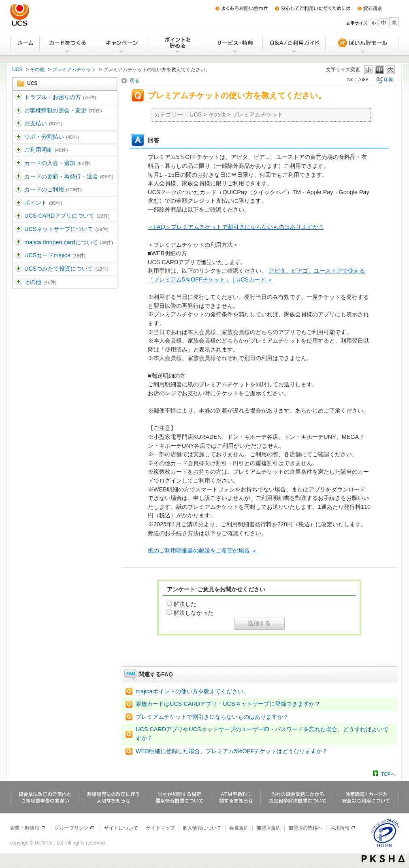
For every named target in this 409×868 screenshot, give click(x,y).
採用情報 (343, 828)
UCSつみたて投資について (66, 269)
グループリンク (75, 828)
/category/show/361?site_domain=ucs (19, 124)
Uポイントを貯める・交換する (178, 43)
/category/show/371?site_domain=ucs (19, 282)
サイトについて (121, 828)
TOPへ (388, 774)
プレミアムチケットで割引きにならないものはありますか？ (212, 717)
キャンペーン (122, 43)
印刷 (389, 80)
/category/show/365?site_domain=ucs (19, 177)
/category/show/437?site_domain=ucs (19, 269)
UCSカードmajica (55, 255)
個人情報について (202, 828)
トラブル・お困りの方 (60, 97)
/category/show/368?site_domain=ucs (19, 216)
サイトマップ (160, 828)
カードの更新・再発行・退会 (69, 176)
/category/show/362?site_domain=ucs (19, 137)
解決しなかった (194, 613)
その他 (37, 70)
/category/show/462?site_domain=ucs (19, 256)
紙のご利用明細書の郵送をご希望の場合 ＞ (202, 550)
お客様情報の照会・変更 (63, 110)
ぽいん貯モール (362, 43)
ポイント (43, 203)
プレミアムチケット (74, 70)
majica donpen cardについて (69, 242)
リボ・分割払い (52, 137)
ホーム (25, 43)
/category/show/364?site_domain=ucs (19, 163)
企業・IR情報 (28, 828)
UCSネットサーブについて (66, 229)
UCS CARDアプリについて (67, 216)
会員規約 (239, 828)
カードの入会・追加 (57, 163)
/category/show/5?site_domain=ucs (19, 97)
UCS (17, 70)
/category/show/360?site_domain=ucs (19, 111)
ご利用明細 (46, 150)
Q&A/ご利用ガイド (295, 43)
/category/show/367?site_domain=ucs (19, 203)
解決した (185, 604)
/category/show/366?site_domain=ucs (19, 190)
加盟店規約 (268, 828)
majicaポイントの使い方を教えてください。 (192, 691)
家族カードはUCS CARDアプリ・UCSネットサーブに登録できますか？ (228, 704)
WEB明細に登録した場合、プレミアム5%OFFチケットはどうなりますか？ (232, 751)
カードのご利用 (53, 189)
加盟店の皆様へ (305, 828)
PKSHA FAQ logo (383, 859)
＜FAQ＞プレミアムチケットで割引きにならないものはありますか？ (236, 227)
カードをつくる (68, 43)
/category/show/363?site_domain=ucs (19, 150)
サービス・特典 (235, 43)
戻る (134, 80)
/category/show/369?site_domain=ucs (19, 229)
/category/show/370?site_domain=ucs (19, 243)
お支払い (43, 123)
